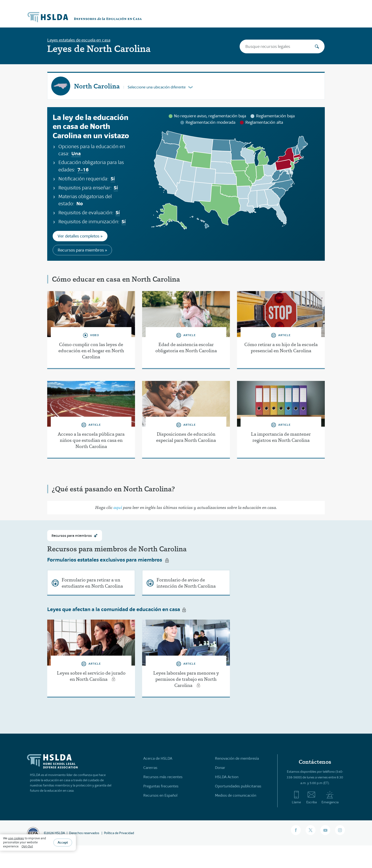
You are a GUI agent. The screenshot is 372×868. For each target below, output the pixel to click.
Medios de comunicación (236, 795)
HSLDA (60, 833)
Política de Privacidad (119, 833)
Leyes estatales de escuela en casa (79, 40)
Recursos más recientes (163, 777)
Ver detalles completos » (80, 236)
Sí (113, 179)
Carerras (150, 768)
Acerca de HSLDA (158, 758)
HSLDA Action (227, 777)
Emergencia (330, 797)
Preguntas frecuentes (161, 786)
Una (76, 153)
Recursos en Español (160, 795)
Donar (220, 768)
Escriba (312, 797)
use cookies (16, 838)
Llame (296, 797)
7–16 (83, 170)
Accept (63, 842)
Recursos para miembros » (82, 250)
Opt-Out (27, 846)
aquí (118, 507)
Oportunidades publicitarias (238, 786)
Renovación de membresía (237, 758)
